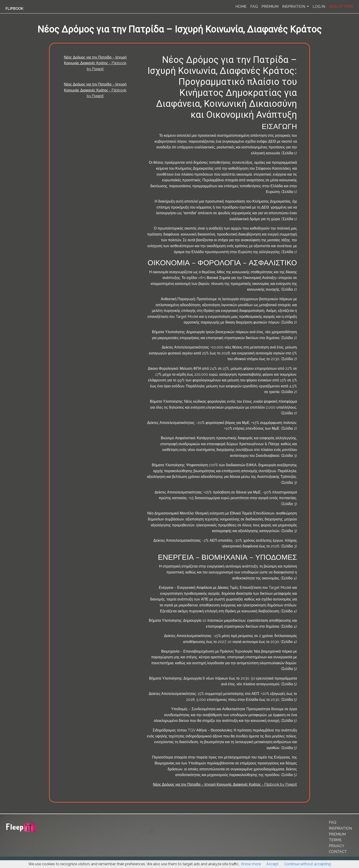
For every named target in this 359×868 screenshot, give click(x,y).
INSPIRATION (294, 7)
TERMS (335, 840)
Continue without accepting (307, 864)
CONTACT (338, 852)
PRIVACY (337, 846)
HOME (241, 7)
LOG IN (319, 7)
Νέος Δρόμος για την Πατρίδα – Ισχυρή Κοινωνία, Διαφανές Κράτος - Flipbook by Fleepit (95, 63)
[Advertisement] (24, 113)
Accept (272, 864)
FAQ (254, 7)
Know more (251, 864)
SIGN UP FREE (341, 7)
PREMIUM (270, 7)
